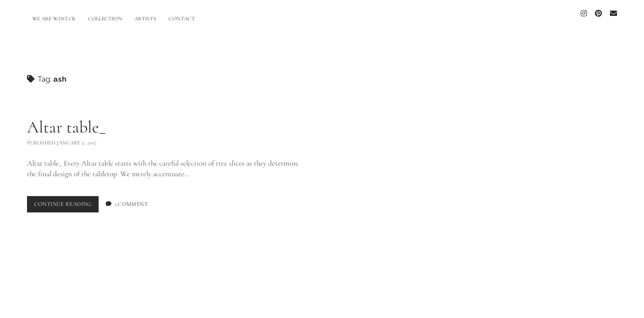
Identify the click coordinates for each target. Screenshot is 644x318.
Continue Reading (66, 201)
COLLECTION (105, 19)
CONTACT (182, 19)
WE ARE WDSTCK (54, 19)
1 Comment (131, 199)
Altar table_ (66, 122)
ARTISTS (146, 19)
